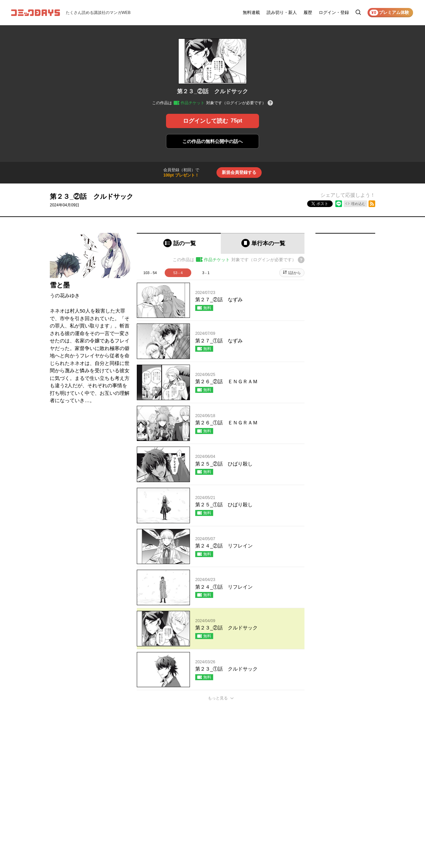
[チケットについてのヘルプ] (270, 103)
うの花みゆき (65, 295)
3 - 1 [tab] (206, 273)
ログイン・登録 (334, 12)
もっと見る (218, 698)
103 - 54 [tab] (150, 273)
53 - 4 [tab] (178, 273)
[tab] (179, 243)
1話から (294, 273)
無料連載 (251, 12)
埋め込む (358, 204)
